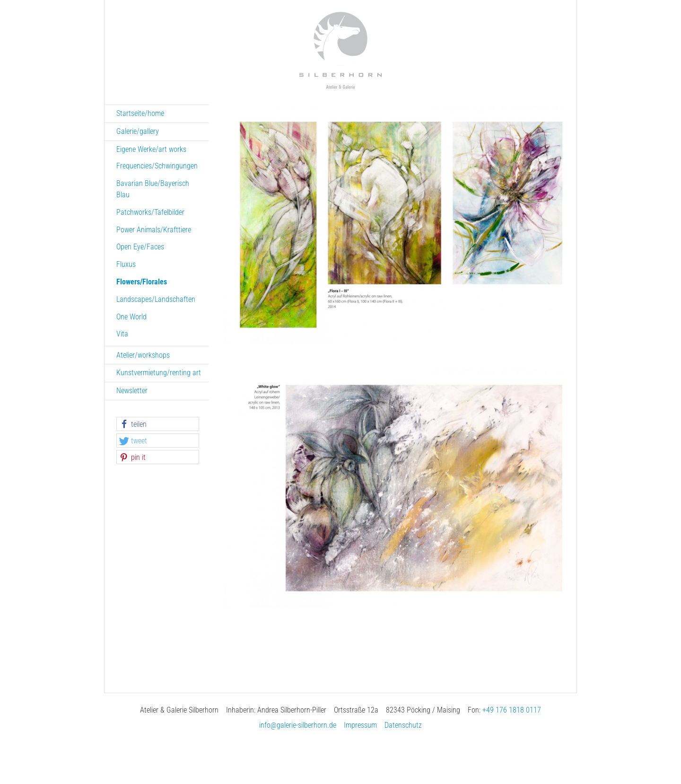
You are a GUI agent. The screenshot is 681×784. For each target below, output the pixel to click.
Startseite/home (140, 113)
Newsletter (132, 391)
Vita (122, 334)
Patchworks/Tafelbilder (150, 212)
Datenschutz (403, 725)
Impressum (360, 725)
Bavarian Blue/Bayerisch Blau (153, 189)
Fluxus (126, 264)
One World (131, 317)
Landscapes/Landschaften (156, 299)
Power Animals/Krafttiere (154, 230)
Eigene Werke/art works (151, 149)
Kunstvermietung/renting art (159, 373)
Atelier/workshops (143, 355)
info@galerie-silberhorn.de (298, 725)
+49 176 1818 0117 (512, 710)
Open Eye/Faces (140, 247)
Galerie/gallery (138, 131)
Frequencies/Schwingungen (157, 166)
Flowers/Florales (142, 282)
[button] (158, 424)
